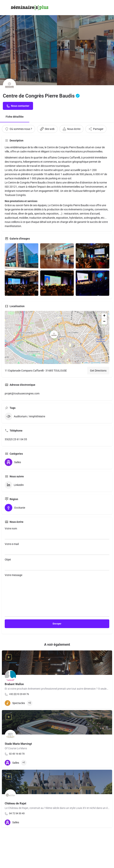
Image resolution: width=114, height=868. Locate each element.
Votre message (57, 595)
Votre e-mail (57, 549)
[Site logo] (30, 8)
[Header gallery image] (28, 43)
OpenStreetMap (96, 363)
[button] (57, 337)
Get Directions (98, 371)
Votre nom (57, 533)
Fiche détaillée (15, 117)
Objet (57, 564)
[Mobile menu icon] (6, 8)
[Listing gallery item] (22, 256)
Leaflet (85, 363)
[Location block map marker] (54, 334)
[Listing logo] (9, 85)
